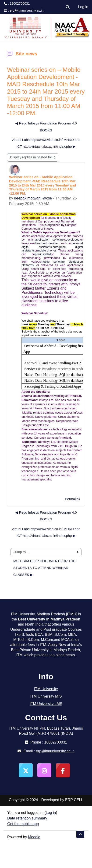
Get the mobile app (23, 824)
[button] (68, 7)
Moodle (34, 837)
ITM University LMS (46, 704)
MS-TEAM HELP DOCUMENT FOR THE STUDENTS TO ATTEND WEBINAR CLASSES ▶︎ (45, 568)
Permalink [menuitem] (73, 499)
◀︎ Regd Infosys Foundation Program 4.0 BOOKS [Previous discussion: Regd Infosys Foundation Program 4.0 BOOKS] (46, 127)
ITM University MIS (46, 696)
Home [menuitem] (82, 28)
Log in (83, 7)
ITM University (46, 689)
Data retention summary (27, 818)
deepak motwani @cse (33, 198)
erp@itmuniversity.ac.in (27, 10)
